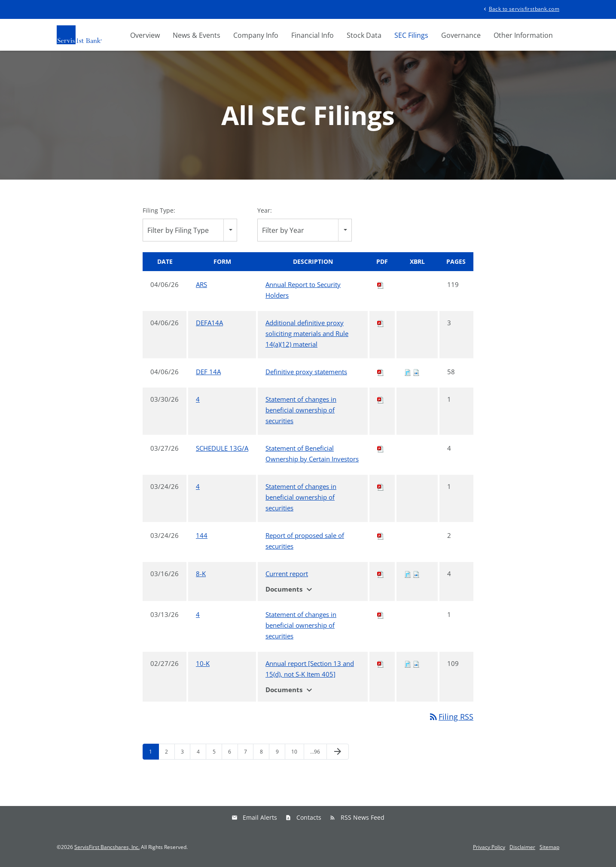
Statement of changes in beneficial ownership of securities (301, 410)
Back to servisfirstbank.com (521, 8)
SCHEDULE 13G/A (222, 448)
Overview (145, 35)
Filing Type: (159, 210)
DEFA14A (209, 323)
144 (202, 535)
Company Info (256, 35)
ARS (201, 284)
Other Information (523, 35)
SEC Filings (411, 35)
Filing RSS (451, 717)
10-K (203, 663)
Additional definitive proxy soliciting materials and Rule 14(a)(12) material (307, 333)
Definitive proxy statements (306, 372)
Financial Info (313, 35)
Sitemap (549, 847)
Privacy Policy (489, 847)
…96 (315, 752)
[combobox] (190, 230)
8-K (201, 574)
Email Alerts (260, 817)
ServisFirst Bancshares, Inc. (107, 847)
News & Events (197, 35)
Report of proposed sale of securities (305, 541)
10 (294, 752)
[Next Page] (338, 752)
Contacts (309, 817)
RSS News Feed (363, 817)
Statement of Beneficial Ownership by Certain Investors (312, 453)
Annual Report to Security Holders (303, 290)
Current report (287, 574)
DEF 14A (208, 372)
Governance (461, 35)
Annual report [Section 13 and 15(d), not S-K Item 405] (310, 669)
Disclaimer (522, 847)
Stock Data (364, 35)
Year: (265, 210)
